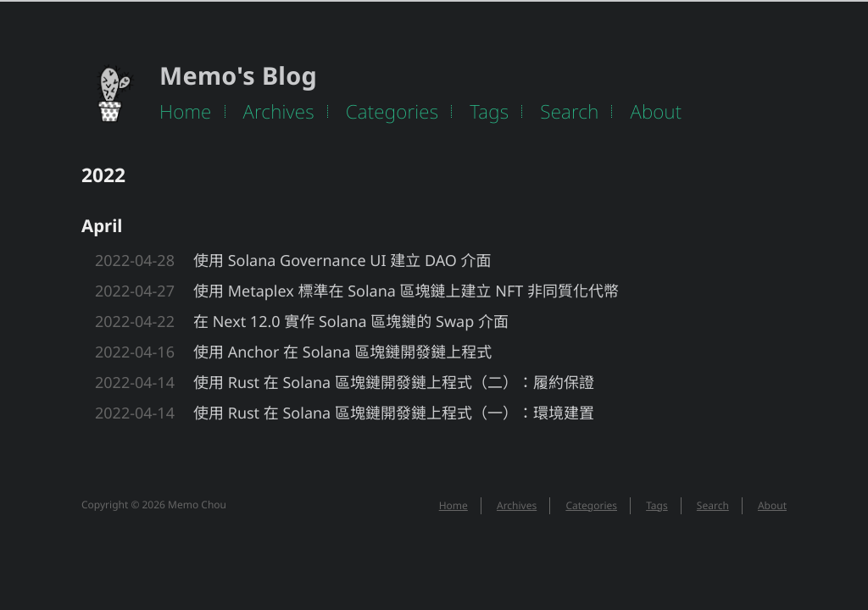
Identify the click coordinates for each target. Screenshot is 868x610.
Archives (279, 111)
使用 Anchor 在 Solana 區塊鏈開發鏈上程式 (342, 352)
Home (186, 111)
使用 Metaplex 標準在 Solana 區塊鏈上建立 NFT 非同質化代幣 (406, 291)
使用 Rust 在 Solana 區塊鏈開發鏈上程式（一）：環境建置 (394, 413)
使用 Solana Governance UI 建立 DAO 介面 (342, 261)
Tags (489, 111)
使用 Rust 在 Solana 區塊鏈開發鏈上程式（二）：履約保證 (394, 383)
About (656, 111)
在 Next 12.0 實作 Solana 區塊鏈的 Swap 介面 (351, 322)
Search (569, 111)
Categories (392, 111)
